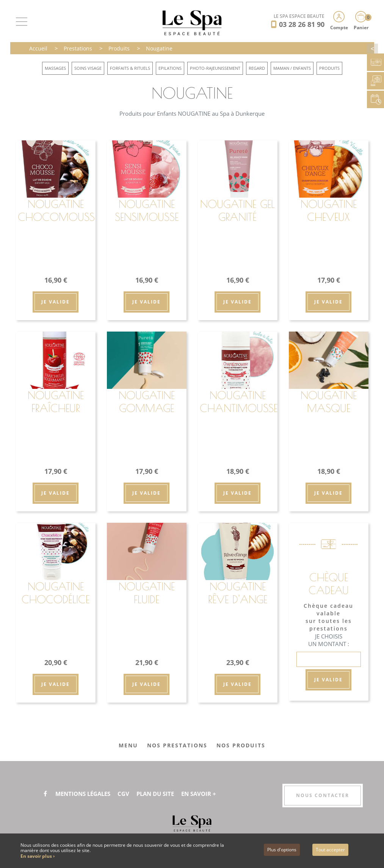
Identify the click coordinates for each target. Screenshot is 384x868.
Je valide (56, 302)
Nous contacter (323, 795)
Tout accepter (330, 850)
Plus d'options (282, 850)
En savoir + (208, 794)
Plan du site (162, 794)
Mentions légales (86, 794)
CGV (129, 794)
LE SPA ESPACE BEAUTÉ (299, 16)
